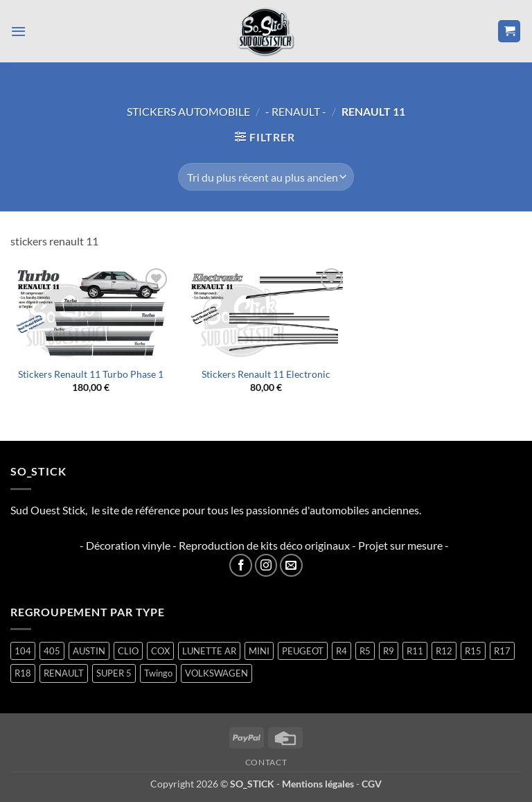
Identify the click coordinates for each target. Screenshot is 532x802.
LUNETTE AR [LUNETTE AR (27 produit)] (209, 651)
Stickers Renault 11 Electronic (266, 374)
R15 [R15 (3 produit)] (473, 651)
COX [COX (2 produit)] (160, 651)
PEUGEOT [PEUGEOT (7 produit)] (303, 651)
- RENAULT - (296, 111)
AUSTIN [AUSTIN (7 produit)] (89, 651)
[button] (19, 31)
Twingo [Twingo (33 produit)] (158, 673)
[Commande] (266, 177)
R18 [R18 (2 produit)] (23, 673)
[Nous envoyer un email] (291, 565)
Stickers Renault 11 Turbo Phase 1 (91, 374)
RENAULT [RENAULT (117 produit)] (64, 673)
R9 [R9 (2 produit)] (389, 651)
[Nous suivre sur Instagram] (266, 565)
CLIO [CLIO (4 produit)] (128, 651)
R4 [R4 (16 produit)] (342, 651)
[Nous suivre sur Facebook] (241, 565)
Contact (266, 762)
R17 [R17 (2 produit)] (502, 651)
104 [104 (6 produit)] (23, 651)
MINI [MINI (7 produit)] (259, 651)
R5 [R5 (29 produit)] (365, 651)
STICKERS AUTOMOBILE (188, 111)
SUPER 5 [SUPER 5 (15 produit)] (114, 673)
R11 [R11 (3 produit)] (415, 651)
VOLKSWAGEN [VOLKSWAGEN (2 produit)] (216, 673)
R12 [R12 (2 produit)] (444, 651)
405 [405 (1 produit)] (52, 651)
